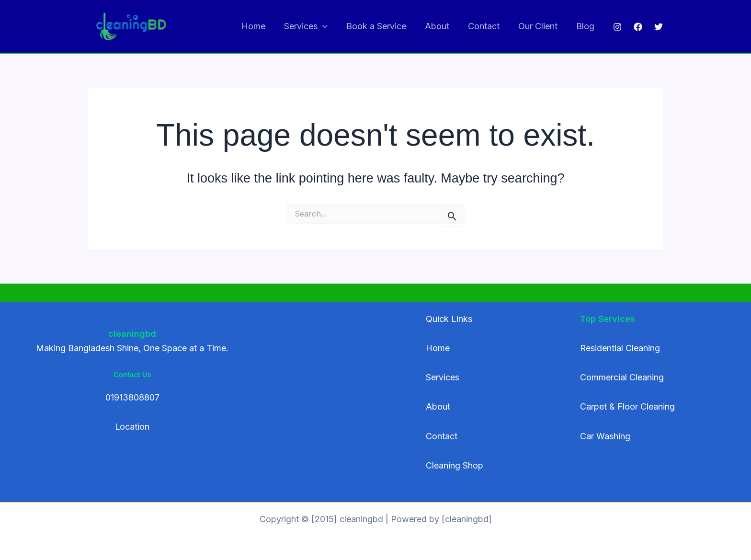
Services (313, 27)
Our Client (540, 26)
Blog (586, 26)
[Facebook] (638, 27)
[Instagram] (617, 27)
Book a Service (382, 26)
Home (262, 26)
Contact (487, 26)
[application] (330, 27)
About (442, 26)
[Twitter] (659, 27)
